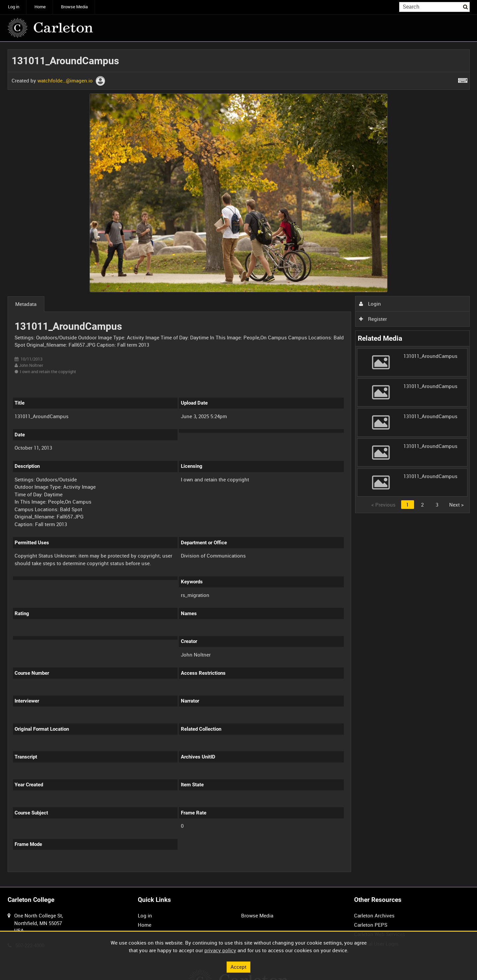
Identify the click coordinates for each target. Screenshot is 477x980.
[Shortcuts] (463, 79)
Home (40, 7)
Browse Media (74, 7)
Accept (238, 967)
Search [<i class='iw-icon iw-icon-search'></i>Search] (466, 6)
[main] (239, 465)
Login (370, 304)
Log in (14, 7)
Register (373, 319)
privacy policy (220, 950)
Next (456, 505)
